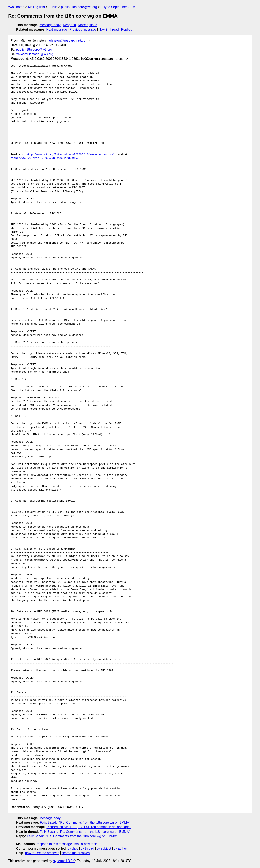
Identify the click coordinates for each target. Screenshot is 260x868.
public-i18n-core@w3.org (79, 7)
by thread (87, 848)
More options (88, 25)
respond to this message (54, 844)
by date (73, 848)
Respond (70, 25)
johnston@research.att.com (68, 40)
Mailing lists (36, 7)
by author (120, 848)
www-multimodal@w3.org (35, 54)
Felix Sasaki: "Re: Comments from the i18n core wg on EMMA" (85, 823)
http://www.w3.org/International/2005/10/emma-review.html (71, 155)
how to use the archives (42, 853)
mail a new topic (86, 844)
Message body (50, 25)
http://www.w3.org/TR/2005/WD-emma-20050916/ (44, 158)
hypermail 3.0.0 (64, 861)
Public (53, 7)
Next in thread (109, 29)
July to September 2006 (118, 7)
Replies (127, 29)
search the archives (76, 853)
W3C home (16, 7)
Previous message (83, 29)
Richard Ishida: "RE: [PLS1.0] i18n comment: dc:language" (89, 827)
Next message (57, 29)
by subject (104, 848)
